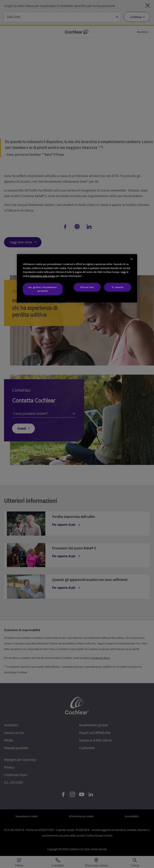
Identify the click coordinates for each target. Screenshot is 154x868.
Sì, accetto (118, 287)
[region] (77, 278)
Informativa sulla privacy (43, 276)
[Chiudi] (132, 259)
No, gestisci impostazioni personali (43, 289)
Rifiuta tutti (87, 287)
